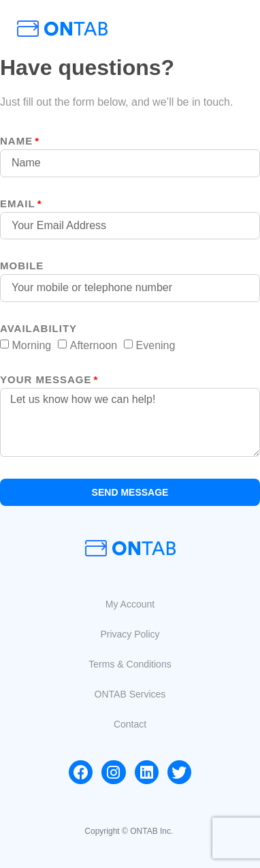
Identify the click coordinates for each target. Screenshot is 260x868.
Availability (38, 329)
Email (18, 204)
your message (46, 380)
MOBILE (22, 266)
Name (16, 141)
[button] (130, 604)
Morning (31, 345)
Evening (156, 345)
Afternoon (94, 345)
